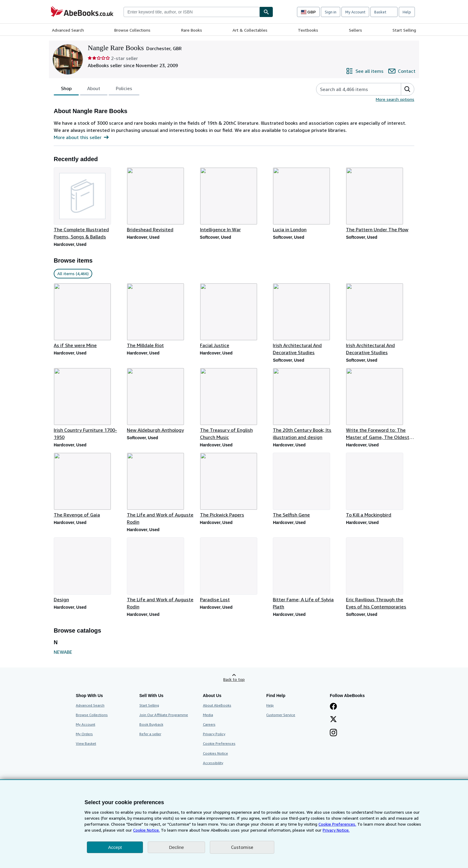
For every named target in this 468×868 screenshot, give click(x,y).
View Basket (86, 743)
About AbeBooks (217, 705)
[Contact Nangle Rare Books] (402, 71)
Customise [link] (242, 847)
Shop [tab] (66, 90)
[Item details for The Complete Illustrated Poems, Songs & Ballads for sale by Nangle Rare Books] (88, 204)
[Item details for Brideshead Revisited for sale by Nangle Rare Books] (161, 200)
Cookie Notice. (146, 830)
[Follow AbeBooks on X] (333, 720)
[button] (407, 89)
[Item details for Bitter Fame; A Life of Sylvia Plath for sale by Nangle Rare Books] (307, 574)
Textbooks (308, 30)
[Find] (266, 12)
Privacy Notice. (336, 830)
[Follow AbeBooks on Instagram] (333, 733)
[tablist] (97, 89)
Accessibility (213, 763)
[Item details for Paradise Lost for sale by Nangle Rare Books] (234, 570)
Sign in (331, 12)
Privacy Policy (214, 734)
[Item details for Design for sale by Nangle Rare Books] (88, 570)
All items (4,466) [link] (73, 273)
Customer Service (281, 715)
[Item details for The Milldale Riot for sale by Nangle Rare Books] (161, 316)
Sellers (355, 30)
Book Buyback (151, 724)
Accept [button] (115, 847)
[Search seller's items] (353, 89)
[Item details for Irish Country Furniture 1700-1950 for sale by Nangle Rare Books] (88, 404)
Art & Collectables (250, 30)
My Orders (84, 734)
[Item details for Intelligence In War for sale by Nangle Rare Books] (234, 200)
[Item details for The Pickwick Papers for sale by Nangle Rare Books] (234, 485)
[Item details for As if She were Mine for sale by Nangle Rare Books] (88, 316)
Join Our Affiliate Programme (164, 715)
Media (208, 715)
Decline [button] (176, 847)
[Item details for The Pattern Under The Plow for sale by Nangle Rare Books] (380, 200)
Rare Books (192, 30)
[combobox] (191, 12)
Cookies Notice (215, 753)
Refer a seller (150, 734)
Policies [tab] (124, 90)
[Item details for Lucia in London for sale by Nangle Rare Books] (307, 200)
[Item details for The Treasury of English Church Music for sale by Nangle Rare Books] (234, 404)
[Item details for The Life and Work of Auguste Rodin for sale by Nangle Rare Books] (161, 489)
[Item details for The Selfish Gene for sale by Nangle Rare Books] (307, 485)
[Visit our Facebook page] (333, 707)
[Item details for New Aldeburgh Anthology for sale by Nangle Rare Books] (161, 401)
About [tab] (94, 90)
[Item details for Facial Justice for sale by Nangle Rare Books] (234, 316)
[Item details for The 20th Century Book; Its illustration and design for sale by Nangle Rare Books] (307, 404)
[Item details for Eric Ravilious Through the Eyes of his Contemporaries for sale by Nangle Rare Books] (380, 574)
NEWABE (63, 652)
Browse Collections (132, 30)
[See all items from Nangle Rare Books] (365, 71)
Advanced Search (68, 30)
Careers (209, 724)
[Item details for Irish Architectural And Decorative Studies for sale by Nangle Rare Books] (307, 320)
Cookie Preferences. (337, 824)
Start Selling (404, 30)
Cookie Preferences (219, 743)
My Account (355, 12)
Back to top (234, 679)
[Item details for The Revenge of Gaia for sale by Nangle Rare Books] (88, 485)
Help (407, 12)
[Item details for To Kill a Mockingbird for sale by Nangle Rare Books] (380, 485)
